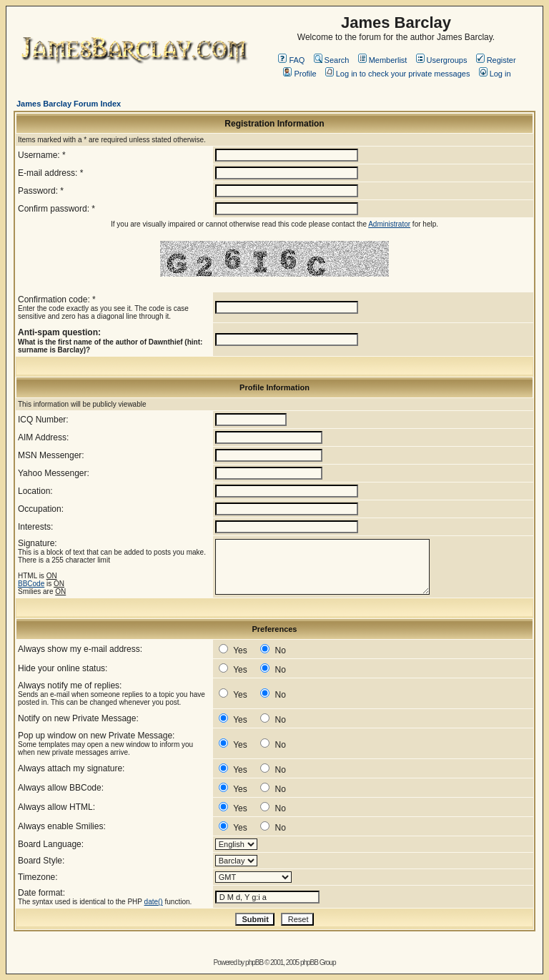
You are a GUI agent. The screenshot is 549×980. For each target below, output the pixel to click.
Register (496, 60)
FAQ (291, 60)
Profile (300, 74)
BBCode (31, 584)
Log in (495, 74)
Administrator (389, 224)
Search (332, 60)
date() (154, 902)
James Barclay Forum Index (69, 104)
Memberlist (383, 60)
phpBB (254, 962)
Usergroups (442, 60)
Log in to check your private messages (398, 74)
